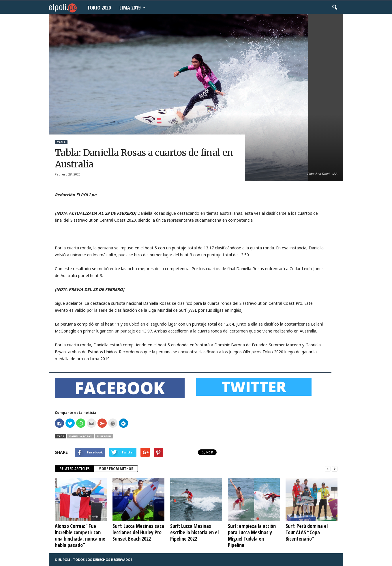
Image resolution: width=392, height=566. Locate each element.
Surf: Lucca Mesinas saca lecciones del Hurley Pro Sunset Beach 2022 (138, 532)
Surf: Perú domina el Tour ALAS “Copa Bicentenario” (307, 532)
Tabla (61, 142)
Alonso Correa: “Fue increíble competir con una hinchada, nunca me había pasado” (80, 535)
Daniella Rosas (80, 436)
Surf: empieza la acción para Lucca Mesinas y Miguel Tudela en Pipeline (252, 535)
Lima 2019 (133, 8)
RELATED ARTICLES (75, 469)
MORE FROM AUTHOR (116, 469)
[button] (335, 8)
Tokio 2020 (99, 8)
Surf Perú (104, 436)
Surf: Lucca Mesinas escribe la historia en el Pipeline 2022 (194, 532)
